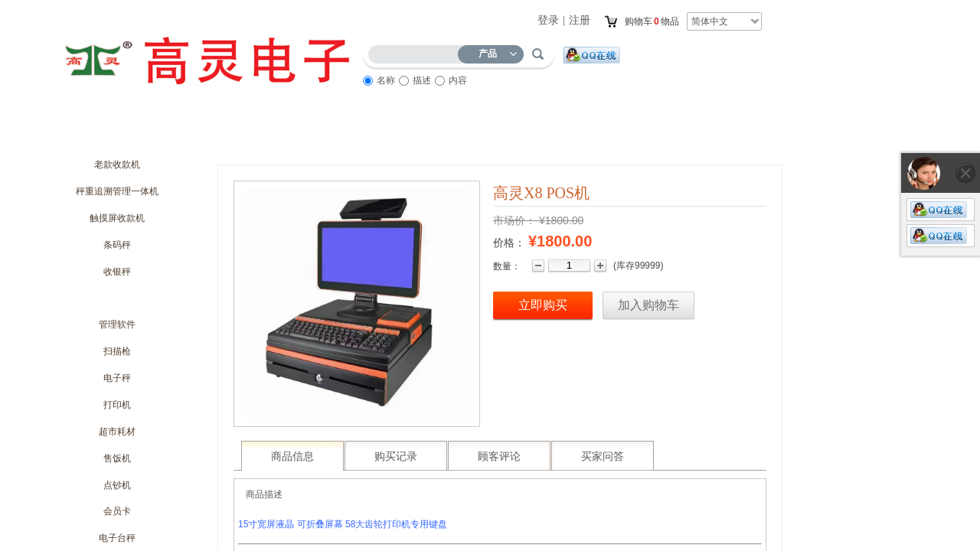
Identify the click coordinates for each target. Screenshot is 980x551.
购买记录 (396, 456)
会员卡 (117, 511)
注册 (580, 20)
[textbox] (416, 52)
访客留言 (590, 135)
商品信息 (292, 456)
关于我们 (168, 135)
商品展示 (421, 135)
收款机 (117, 298)
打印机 (117, 405)
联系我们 (674, 135)
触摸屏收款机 (117, 218)
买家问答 (603, 456)
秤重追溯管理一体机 (117, 191)
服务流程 (505, 135)
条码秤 (117, 245)
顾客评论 (499, 456)
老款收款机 (117, 165)
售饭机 (117, 458)
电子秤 (117, 378)
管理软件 (117, 324)
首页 (84, 135)
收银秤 (117, 272)
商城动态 (253, 135)
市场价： (514, 220)
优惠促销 (337, 135)
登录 (548, 20)
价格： (509, 243)
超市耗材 (117, 432)
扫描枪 (117, 351)
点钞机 (117, 485)
